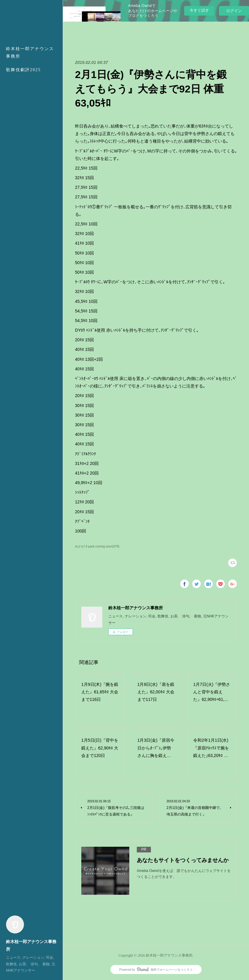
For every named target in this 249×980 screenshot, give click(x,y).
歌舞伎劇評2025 (23, 70)
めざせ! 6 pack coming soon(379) (97, 546)
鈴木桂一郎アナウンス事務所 (30, 53)
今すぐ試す (199, 10)
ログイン (234, 11)
